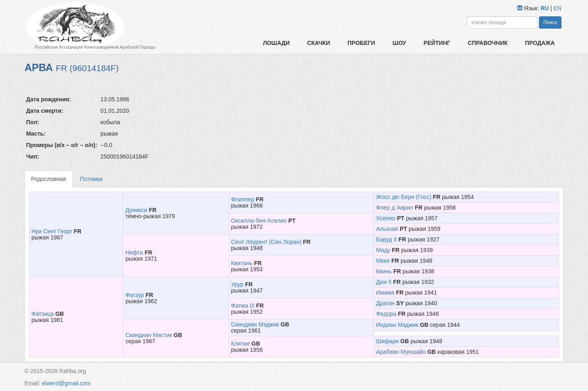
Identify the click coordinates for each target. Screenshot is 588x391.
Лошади (276, 43)
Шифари (388, 341)
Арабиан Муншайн (401, 352)
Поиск (550, 22)
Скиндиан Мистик (149, 335)
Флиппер (243, 199)
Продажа (540, 43)
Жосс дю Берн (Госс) (404, 197)
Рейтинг (437, 43)
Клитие (241, 344)
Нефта (134, 252)
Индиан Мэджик (397, 325)
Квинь (384, 271)
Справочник (488, 43)
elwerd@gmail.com (66, 383)
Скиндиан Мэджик (255, 324)
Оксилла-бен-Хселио (259, 221)
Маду (383, 250)
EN (558, 8)
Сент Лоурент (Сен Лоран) (266, 242)
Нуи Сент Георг (52, 231)
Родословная (49, 179)
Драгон (385, 303)
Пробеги (361, 43)
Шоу (399, 43)
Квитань (242, 263)
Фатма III (243, 306)
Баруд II (386, 239)
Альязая (387, 229)
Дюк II (384, 282)
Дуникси (136, 210)
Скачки (318, 43)
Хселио (386, 218)
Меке (383, 261)
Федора (386, 314)
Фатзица (43, 314)
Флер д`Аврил (395, 208)
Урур (237, 284)
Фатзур (135, 295)
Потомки (91, 179)
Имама (385, 293)
